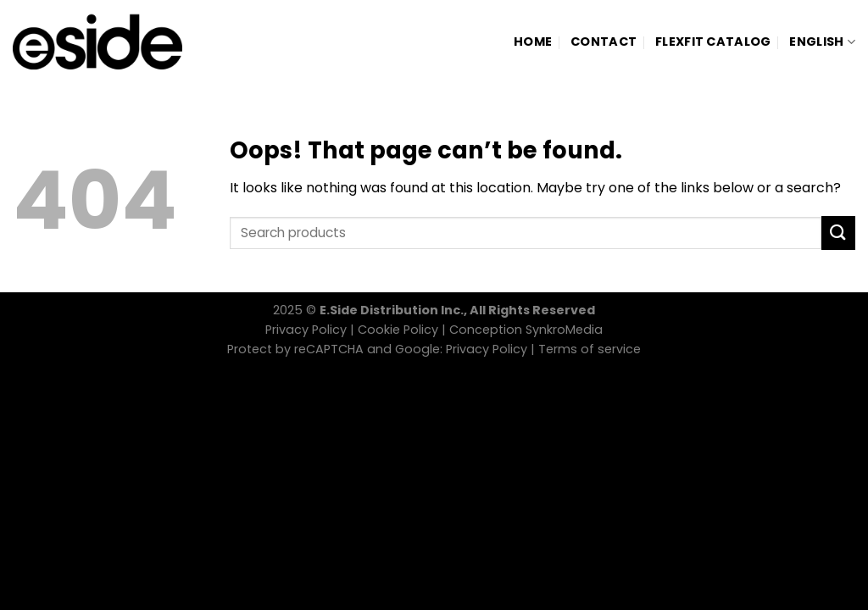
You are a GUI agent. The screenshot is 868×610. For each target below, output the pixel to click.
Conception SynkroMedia (526, 330)
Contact (604, 42)
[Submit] (838, 233)
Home (533, 42)
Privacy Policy (306, 330)
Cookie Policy (398, 330)
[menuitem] (822, 42)
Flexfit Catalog (713, 42)
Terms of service (590, 349)
